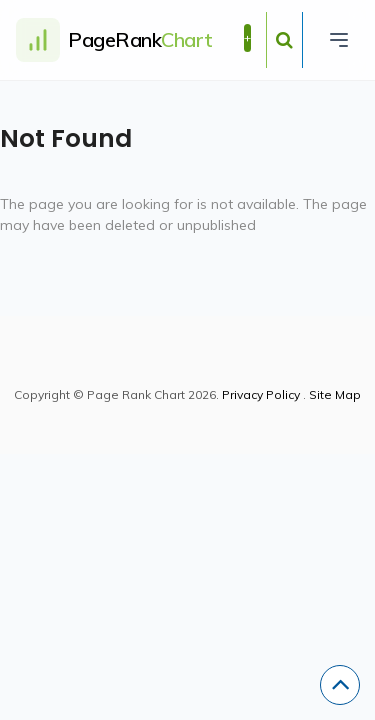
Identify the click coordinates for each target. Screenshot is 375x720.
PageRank (140, 39)
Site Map (335, 394)
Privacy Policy (261, 394)
